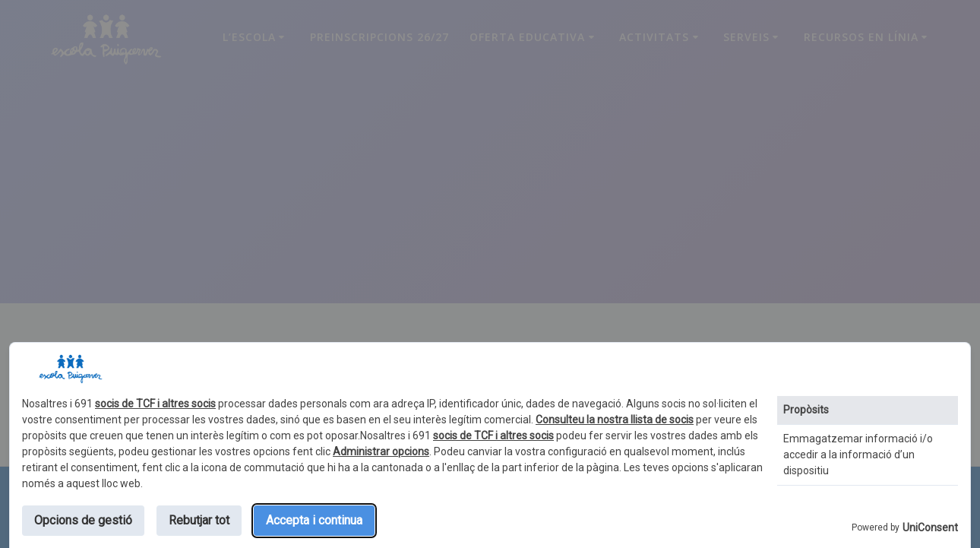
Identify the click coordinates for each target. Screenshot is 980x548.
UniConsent (930, 527)
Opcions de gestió (83, 520)
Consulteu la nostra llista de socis (615, 420)
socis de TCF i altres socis (155, 404)
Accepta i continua (314, 520)
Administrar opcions (381, 451)
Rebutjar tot (199, 520)
